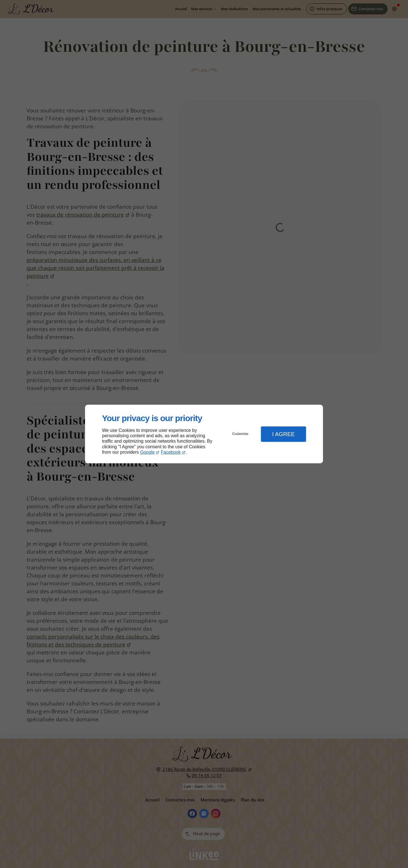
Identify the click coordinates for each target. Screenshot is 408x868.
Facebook (171, 452)
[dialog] (204, 434)
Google (147, 452)
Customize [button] (240, 434)
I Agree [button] (283, 434)
